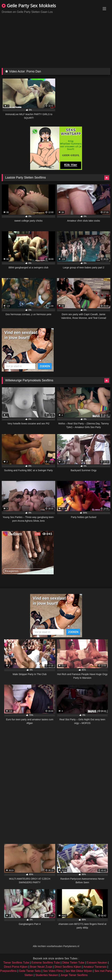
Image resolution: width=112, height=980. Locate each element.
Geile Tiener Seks (30, 971)
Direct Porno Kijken (16, 967)
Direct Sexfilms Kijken (68, 967)
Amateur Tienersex (95, 967)
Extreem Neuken (97, 963)
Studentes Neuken (47, 975)
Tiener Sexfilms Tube (16, 963)
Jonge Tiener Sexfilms (74, 975)
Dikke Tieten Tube (73, 963)
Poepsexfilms (8, 971)
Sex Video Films (53, 971)
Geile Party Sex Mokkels (29, 6)
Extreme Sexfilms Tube (46, 963)
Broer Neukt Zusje (41, 967)
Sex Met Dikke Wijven (79, 971)
